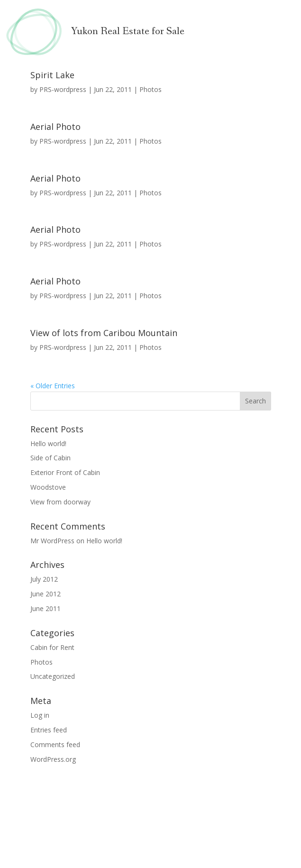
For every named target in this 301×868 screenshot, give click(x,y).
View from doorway (60, 502)
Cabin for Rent (52, 647)
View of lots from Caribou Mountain (104, 333)
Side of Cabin (50, 458)
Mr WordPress (52, 541)
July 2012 (44, 579)
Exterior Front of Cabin (65, 472)
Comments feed (55, 745)
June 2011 (46, 608)
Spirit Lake (52, 75)
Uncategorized (53, 676)
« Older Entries (53, 386)
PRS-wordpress (63, 89)
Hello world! (48, 443)
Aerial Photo (55, 127)
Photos (150, 89)
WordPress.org (53, 759)
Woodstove (48, 487)
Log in (40, 715)
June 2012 (46, 594)
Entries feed (49, 730)
